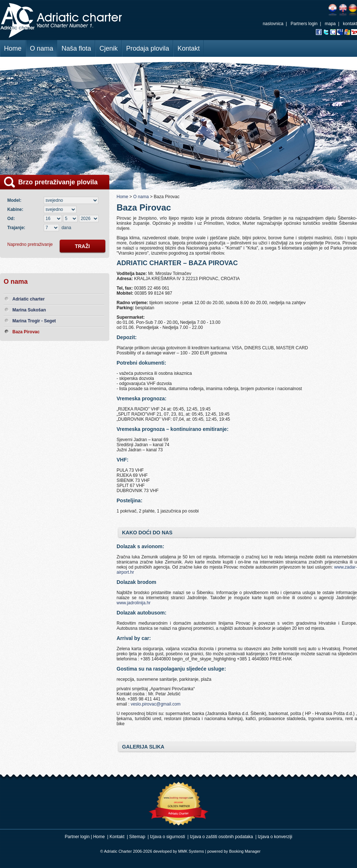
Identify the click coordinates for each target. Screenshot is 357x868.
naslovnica (273, 24)
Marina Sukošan (29, 310)
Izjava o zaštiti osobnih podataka (221, 837)
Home (13, 48)
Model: (15, 200)
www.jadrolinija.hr (134, 603)
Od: (11, 219)
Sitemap (137, 837)
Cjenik (109, 48)
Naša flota (76, 48)
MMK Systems (191, 851)
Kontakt (189, 48)
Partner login (77, 837)
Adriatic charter (29, 299)
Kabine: (17, 209)
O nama (42, 48)
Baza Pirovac (26, 332)
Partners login (304, 24)
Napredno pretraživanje (30, 244)
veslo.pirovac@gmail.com (156, 704)
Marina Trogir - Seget (34, 321)
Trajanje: (16, 228)
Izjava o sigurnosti (168, 837)
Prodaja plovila (148, 48)
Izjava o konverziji (275, 837)
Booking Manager (245, 851)
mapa (330, 24)
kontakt (350, 24)
